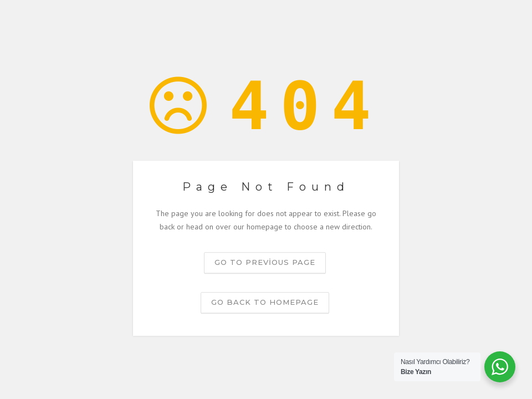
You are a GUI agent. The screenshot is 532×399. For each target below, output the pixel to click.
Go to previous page (265, 262)
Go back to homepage (265, 302)
